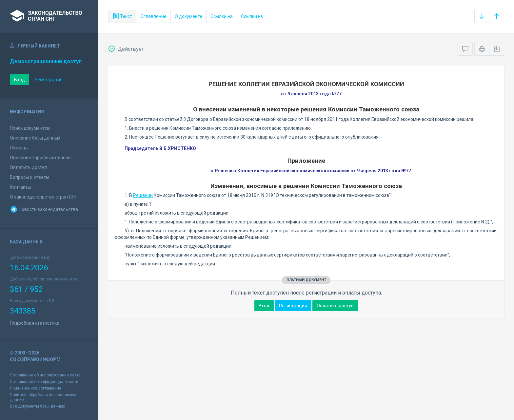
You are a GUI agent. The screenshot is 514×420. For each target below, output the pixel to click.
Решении (143, 195)
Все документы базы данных (37, 406)
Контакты (20, 187)
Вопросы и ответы (30, 177)
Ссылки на (222, 16)
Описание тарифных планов (40, 158)
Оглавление (153, 16)
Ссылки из (252, 16)
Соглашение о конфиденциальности (44, 382)
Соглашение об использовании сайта (45, 375)
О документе (188, 16)
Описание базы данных (35, 138)
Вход (20, 80)
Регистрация (49, 80)
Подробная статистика (35, 323)
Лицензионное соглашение (36, 388)
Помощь (19, 148)
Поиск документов (30, 128)
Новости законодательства (44, 209)
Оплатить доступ (28, 167)
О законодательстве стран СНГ (43, 197)
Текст (122, 16)
